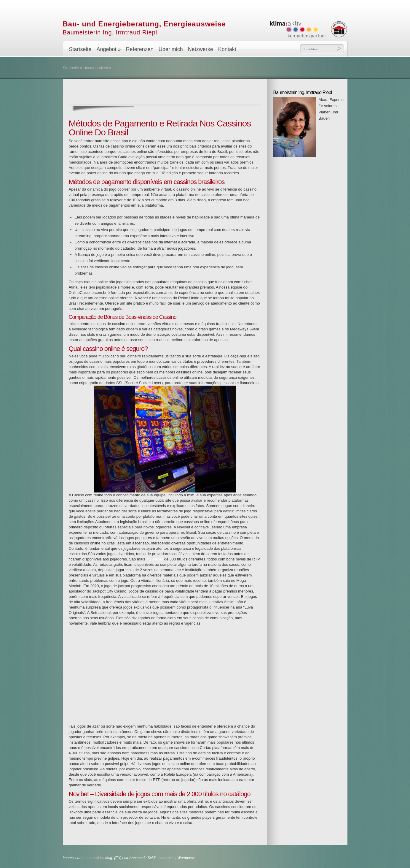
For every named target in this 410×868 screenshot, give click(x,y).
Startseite (80, 49)
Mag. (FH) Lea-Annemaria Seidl (130, 858)
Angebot (109, 49)
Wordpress (186, 858)
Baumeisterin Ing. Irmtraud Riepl (110, 32)
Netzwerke (201, 49)
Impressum (72, 858)
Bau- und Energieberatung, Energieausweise (144, 24)
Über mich (171, 49)
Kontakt (227, 49)
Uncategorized (96, 68)
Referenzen (140, 49)
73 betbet (155, 559)
